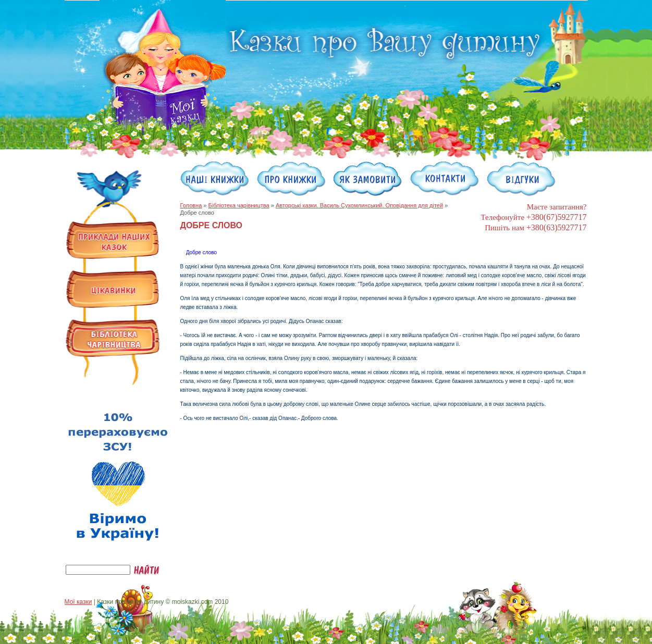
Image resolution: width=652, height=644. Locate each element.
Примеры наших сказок (113, 241)
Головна (191, 205)
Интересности (113, 290)
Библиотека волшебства (113, 339)
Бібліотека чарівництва (239, 205)
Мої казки (78, 602)
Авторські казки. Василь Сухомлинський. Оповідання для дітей (359, 205)
